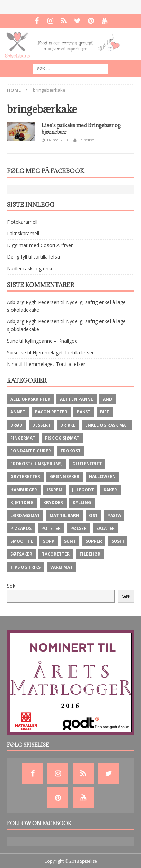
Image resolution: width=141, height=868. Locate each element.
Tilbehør (90, 554)
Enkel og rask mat (107, 425)
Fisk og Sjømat (62, 438)
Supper (94, 541)
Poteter (51, 528)
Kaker (110, 490)
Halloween (102, 477)
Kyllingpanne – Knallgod (51, 341)
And (108, 399)
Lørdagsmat (25, 515)
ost (93, 515)
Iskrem (55, 490)
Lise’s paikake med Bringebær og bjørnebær (81, 128)
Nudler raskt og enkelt (32, 268)
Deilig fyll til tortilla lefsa (33, 257)
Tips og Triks (25, 567)
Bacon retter (51, 412)
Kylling (82, 503)
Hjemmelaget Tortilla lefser (63, 353)
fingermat (23, 438)
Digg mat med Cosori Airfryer (40, 245)
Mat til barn (64, 515)
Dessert (41, 425)
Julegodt (83, 490)
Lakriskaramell (23, 233)
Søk (11, 586)
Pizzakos (21, 528)
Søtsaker (21, 554)
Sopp (49, 541)
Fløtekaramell (22, 222)
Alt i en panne (77, 399)
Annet (18, 412)
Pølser (78, 528)
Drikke (68, 425)
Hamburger (24, 490)
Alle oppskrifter (30, 399)
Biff (105, 412)
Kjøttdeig (22, 503)
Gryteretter (25, 477)
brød (16, 425)
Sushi (118, 541)
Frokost (71, 451)
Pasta (114, 515)
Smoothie (22, 541)
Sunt (70, 541)
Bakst (84, 412)
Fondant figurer (31, 451)
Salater (105, 528)
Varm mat (61, 567)
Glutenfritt (87, 464)
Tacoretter (56, 554)
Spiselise (86, 140)
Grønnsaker (65, 477)
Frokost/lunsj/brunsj (37, 464)
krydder (53, 503)
